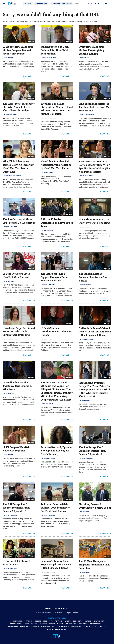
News (77, 4)
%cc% (32, 42)
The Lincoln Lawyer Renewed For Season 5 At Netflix (93, 277)
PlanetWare (13, 627)
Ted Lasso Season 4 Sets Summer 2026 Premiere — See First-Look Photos (55, 508)
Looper (52, 624)
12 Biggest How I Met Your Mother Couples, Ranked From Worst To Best (18, 50)
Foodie (46, 621)
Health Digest (99, 621)
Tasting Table (63, 627)
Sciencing (24, 627)
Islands (34, 624)
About (48, 609)
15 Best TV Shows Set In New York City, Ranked (16, 275)
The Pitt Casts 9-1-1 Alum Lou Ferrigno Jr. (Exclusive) (19, 221)
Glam (80, 621)
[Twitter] (92, 4)
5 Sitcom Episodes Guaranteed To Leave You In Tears (57, 223)
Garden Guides (70, 621)
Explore (38, 621)
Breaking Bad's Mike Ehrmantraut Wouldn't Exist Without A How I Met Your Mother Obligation (57, 109)
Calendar (28, 4)
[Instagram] (102, 4)
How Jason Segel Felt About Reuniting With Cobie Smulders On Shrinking (19, 332)
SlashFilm (35, 627)
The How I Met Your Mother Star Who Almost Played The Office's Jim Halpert (19, 107)
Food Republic (56, 621)
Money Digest (71, 624)
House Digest (15, 624)
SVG (54, 627)
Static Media (46, 613)
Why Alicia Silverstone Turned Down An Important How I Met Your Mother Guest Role (18, 167)
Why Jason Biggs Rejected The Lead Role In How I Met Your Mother (95, 107)
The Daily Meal (77, 627)
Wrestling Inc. (61, 629)
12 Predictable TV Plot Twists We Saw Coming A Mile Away (17, 386)
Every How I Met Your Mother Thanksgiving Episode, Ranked (91, 50)
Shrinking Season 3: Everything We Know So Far (95, 506)
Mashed (60, 624)
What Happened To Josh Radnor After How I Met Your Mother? (55, 50)
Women (50, 629)
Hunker (26, 624)
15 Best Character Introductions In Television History (56, 332)
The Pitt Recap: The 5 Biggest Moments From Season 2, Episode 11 (54, 277)
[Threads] (95, 4)
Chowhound (18, 621)
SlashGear (46, 627)
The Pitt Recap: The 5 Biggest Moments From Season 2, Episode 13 (16, 508)
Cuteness (28, 621)
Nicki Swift (83, 624)
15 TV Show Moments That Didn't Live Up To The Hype (94, 221)
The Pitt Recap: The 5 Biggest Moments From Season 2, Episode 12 (92, 451)
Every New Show (41, 4)
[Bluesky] (106, 4)
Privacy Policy (62, 609)
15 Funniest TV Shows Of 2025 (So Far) (17, 563)
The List (88, 627)
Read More (28, 76)
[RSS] (110, 4)
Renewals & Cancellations (62, 4)
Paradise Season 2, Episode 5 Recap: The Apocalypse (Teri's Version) (56, 451)
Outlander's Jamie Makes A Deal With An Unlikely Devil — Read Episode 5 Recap (95, 332)
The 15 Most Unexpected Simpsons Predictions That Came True (94, 565)
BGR (9, 621)
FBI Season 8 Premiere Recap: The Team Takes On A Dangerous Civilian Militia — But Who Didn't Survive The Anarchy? (95, 390)
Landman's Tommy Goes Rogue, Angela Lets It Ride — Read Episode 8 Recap (56, 564)
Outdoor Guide (96, 624)
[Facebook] (88, 4)
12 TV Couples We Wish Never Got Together (16, 449)
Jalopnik (43, 624)
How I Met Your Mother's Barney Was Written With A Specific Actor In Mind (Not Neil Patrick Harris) (95, 167)
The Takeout (98, 627)
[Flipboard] (99, 4)
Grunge (88, 621)
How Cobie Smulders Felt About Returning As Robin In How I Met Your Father (56, 165)
